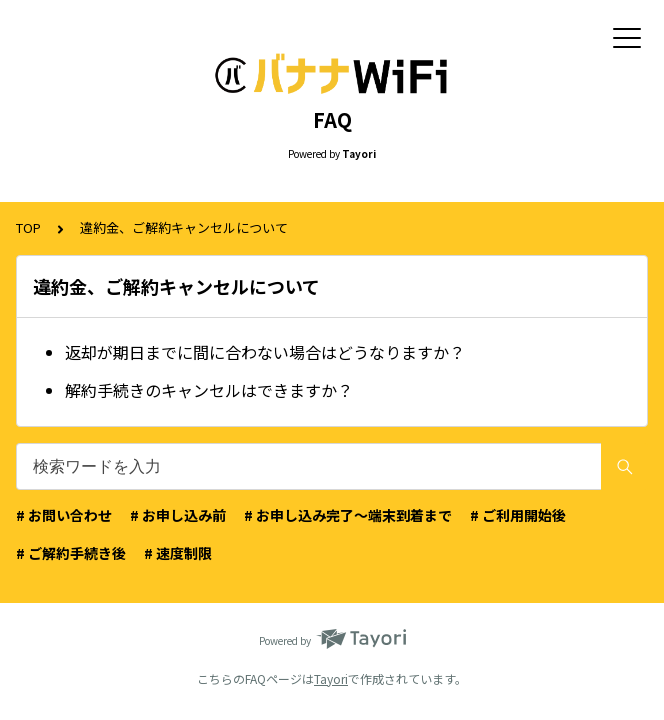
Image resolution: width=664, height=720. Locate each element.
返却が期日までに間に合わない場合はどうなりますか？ (265, 352)
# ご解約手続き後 (71, 553)
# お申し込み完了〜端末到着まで (348, 515)
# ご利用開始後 (518, 515)
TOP (28, 227)
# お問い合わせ (64, 515)
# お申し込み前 (178, 515)
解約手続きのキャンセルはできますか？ (209, 390)
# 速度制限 (178, 553)
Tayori (331, 678)
